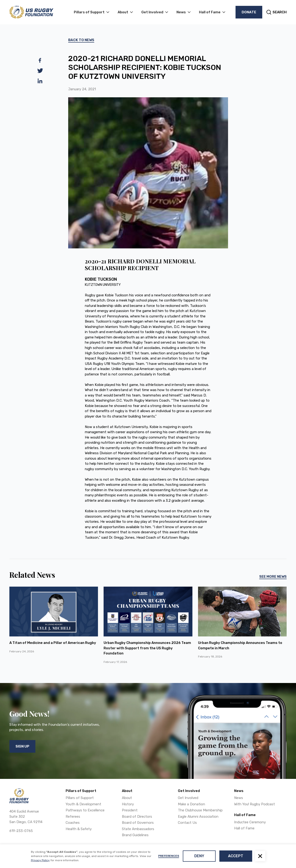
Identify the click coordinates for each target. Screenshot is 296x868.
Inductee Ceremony (250, 822)
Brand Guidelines (135, 835)
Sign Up (22, 746)
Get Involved (188, 798)
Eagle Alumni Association (198, 817)
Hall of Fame (244, 828)
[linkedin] (40, 81)
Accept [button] (236, 856)
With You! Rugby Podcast (255, 804)
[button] (260, 856)
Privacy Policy (40, 860)
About (127, 798)
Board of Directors (137, 817)
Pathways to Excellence (85, 810)
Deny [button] (199, 856)
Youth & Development (83, 804)
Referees (73, 817)
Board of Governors (138, 823)
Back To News (81, 40)
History (128, 804)
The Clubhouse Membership (200, 810)
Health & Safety (79, 829)
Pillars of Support (80, 798)
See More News (273, 577)
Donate (249, 12)
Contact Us (187, 823)
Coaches (73, 823)
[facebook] (40, 60)
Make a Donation (191, 804)
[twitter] (40, 71)
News (239, 798)
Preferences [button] (169, 856)
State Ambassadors (138, 829)
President (130, 810)
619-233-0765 (21, 831)
